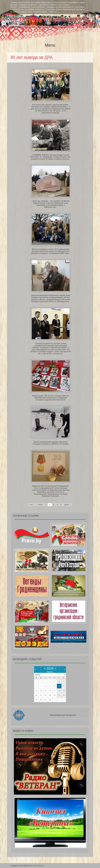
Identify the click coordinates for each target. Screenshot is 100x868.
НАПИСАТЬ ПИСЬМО (41, 12)
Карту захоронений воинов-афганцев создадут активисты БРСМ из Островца (51, 443)
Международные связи (23, 12)
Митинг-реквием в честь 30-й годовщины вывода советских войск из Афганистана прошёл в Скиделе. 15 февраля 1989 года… (51, 251)
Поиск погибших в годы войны (66, 3)
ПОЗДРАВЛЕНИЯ (24, 7)
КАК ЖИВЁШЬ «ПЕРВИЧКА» (35, 9)
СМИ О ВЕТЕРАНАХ (38, 7)
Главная (14, 3)
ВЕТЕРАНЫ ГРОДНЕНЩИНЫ (50, 19)
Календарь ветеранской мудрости (60, 7)
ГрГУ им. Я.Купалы (37, 866)
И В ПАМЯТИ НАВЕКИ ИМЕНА (42, 3)
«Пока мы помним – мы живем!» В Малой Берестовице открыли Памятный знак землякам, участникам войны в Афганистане (51, 204)
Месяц (38, 675)
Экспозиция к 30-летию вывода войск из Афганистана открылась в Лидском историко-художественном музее (51, 398)
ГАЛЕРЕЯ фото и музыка (48, 5)
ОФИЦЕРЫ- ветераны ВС (28, 5)
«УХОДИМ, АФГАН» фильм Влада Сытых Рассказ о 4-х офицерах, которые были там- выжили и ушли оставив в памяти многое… (51, 157)
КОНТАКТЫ (53, 12)
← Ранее (39, 505)
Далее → (68, 505)
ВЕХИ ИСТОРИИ (25, 3)
